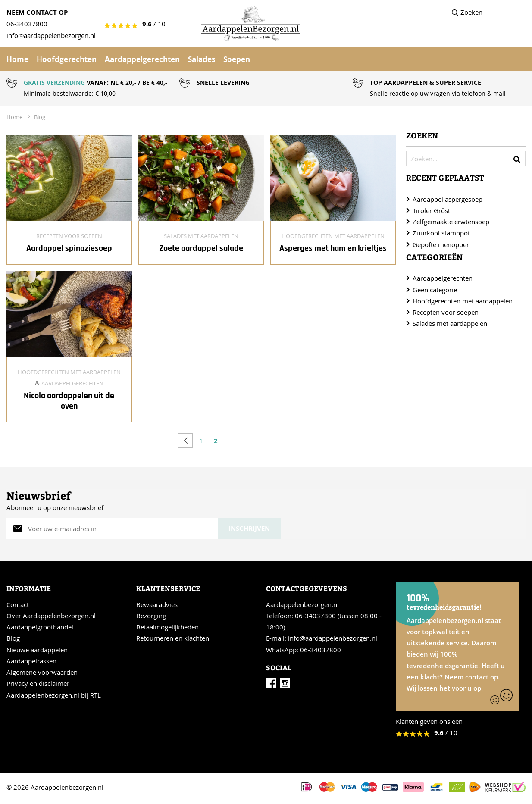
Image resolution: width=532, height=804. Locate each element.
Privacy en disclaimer (38, 683)
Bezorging (151, 616)
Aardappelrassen (31, 661)
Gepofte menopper (441, 244)
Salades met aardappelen (201, 236)
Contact (18, 604)
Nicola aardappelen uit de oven (69, 401)
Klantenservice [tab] (168, 588)
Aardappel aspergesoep (448, 199)
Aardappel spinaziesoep (69, 248)
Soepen (237, 59)
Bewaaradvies (157, 604)
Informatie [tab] (29, 588)
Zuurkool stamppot (441, 233)
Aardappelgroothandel (40, 627)
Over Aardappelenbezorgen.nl (51, 616)
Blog (40, 117)
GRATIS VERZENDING (54, 83)
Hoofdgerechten (67, 59)
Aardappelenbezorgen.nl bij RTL (54, 695)
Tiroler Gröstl (432, 210)
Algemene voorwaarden (42, 672)
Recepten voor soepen (69, 236)
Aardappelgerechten (142, 59)
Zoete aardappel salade (201, 248)
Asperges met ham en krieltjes (333, 248)
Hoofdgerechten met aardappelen (333, 236)
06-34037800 (27, 24)
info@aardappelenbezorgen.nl (333, 638)
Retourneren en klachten (173, 638)
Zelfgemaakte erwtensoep (451, 222)
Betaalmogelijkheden (167, 627)
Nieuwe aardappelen (37, 650)
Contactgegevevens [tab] (307, 588)
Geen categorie (435, 290)
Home (17, 59)
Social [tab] (279, 668)
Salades (202, 59)
